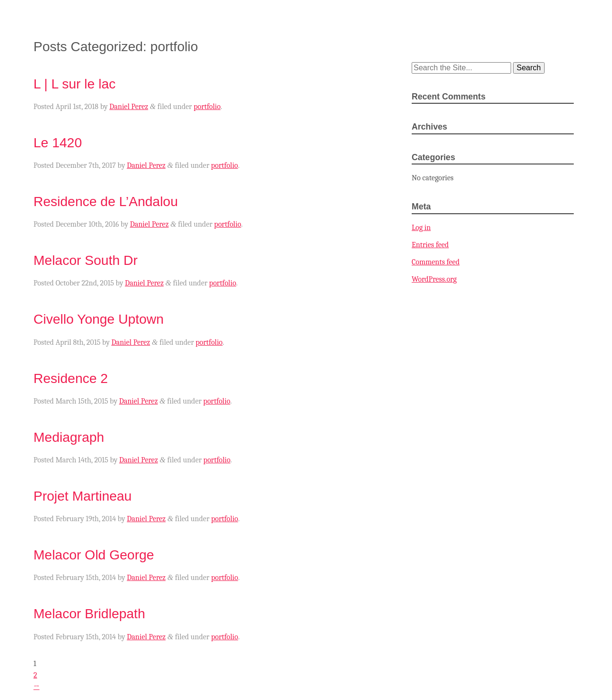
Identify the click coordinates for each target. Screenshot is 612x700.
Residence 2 (71, 378)
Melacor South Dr (86, 260)
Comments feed (436, 262)
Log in (421, 228)
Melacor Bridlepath (89, 614)
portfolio (207, 107)
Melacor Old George (94, 555)
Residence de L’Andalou (106, 202)
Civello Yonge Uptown (98, 319)
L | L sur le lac (75, 84)
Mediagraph (69, 437)
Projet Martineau (82, 496)
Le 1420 (58, 143)
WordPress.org (434, 279)
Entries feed (430, 245)
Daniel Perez (129, 107)
